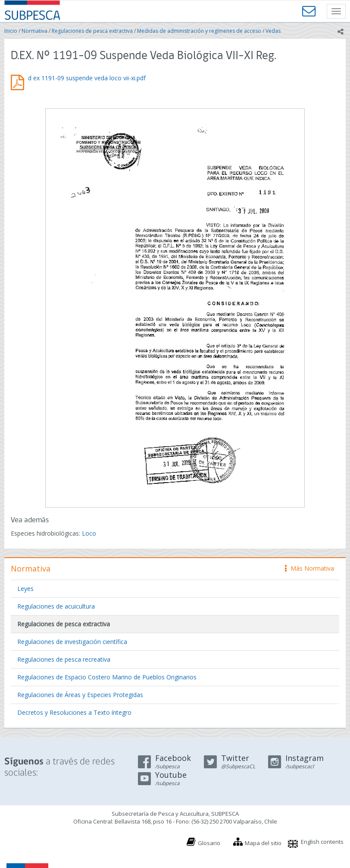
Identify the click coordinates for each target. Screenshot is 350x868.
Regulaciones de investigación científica (72, 642)
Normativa (34, 31)
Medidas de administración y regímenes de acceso (199, 31)
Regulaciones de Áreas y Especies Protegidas (80, 695)
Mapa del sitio (263, 843)
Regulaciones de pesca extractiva (92, 31)
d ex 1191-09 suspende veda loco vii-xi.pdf (87, 78)
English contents (322, 842)
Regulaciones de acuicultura (56, 606)
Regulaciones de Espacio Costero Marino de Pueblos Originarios (107, 677)
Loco (89, 533)
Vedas (273, 31)
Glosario (209, 843)
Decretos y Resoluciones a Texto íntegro (74, 712)
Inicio (11, 31)
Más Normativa (309, 568)
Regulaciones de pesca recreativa (64, 659)
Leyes (25, 589)
